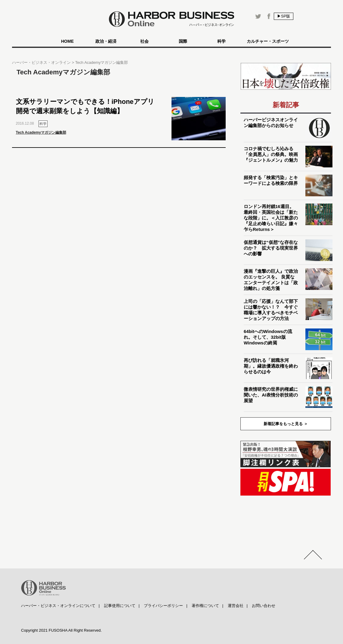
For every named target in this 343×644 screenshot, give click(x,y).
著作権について (205, 606)
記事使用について (120, 606)
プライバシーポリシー (163, 606)
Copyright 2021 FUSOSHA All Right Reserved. (61, 630)
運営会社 (236, 606)
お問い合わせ (264, 606)
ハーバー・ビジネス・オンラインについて (58, 606)
